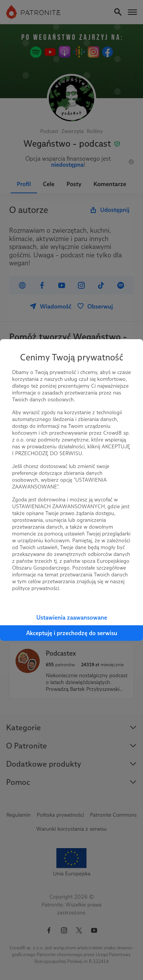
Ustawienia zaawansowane (72, 618)
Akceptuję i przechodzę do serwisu (72, 633)
